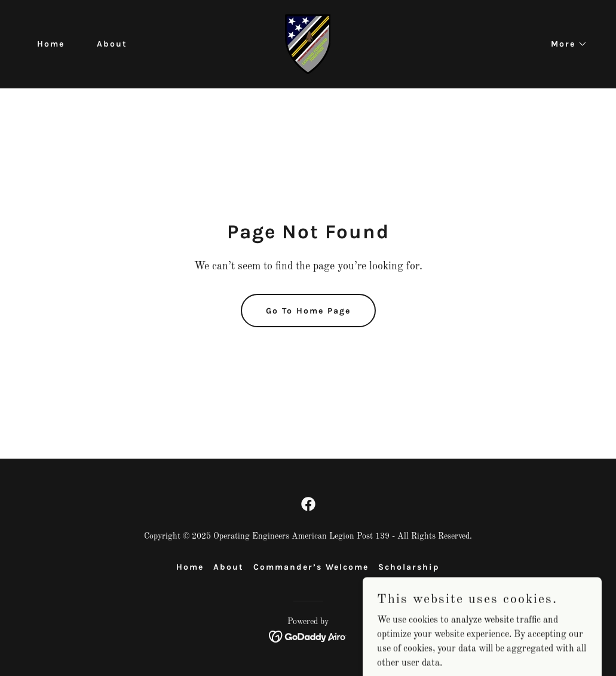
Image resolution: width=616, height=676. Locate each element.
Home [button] (190, 567)
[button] (565, 44)
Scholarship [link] (409, 567)
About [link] (112, 44)
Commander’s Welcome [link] (311, 567)
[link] (308, 44)
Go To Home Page (308, 311)
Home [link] (51, 44)
